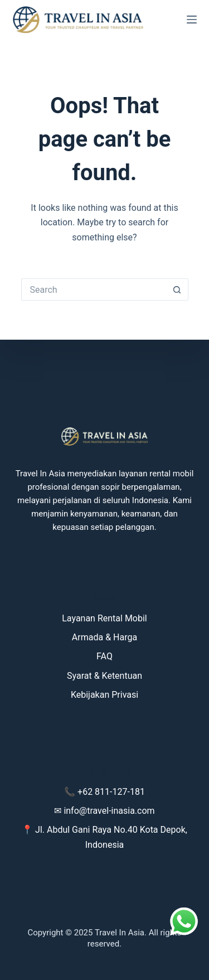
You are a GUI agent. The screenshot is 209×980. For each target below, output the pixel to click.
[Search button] (177, 289)
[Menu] (192, 20)
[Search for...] (94, 289)
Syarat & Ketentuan (104, 676)
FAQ (104, 656)
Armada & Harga (104, 637)
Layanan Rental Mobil (104, 618)
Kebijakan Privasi (104, 695)
